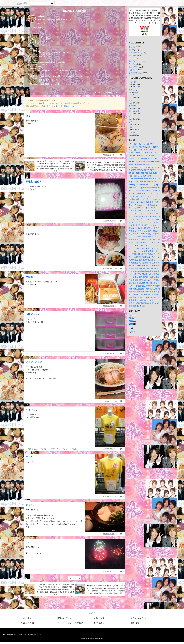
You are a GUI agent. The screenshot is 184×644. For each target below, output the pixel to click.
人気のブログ (99, 618)
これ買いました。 (136, 73)
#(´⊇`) (74, 449)
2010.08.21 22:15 (110, 534)
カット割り (133, 82)
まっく (131, 116)
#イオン (44, 449)
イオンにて (31, 410)
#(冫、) (66, 449)
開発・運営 (135, 623)
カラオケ (132, 133)
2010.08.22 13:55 (110, 401)
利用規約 (80, 623)
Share (119, 93)
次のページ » (74, 578)
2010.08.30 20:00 (110, 268)
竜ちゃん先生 (134, 111)
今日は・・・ (33, 277)
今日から (132, 55)
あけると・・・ (135, 61)
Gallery (98, 93)
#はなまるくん (31, 449)
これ (28, 542)
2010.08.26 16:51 (110, 306)
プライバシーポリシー (66, 623)
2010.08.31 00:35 (110, 221)
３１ (28, 116)
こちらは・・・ (34, 457)
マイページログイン (138, 618)
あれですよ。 (134, 90)
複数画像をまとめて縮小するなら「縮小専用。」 (22, 634)
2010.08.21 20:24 (110, 572)
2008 (131, 324)
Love (109, 93)
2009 (131, 321)
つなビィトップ (27, 618)
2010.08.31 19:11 (110, 155)
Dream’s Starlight (74, 11)
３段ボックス (33, 314)
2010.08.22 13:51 (110, 449)
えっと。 (30, 505)
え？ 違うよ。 (135, 52)
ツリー (131, 58)
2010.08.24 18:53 (110, 354)
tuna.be (92, 613)
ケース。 (132, 64)
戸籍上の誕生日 (34, 182)
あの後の (132, 106)
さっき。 (132, 47)
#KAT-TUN (55, 449)
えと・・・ (31, 229)
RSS (132, 332)
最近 (131, 100)
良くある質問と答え (29, 623)
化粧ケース (133, 70)
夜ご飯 (131, 50)
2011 (131, 315)
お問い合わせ (99, 623)
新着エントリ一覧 (64, 618)
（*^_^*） (133, 95)
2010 (131, 318)
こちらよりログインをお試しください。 (61, 106)
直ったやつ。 (134, 67)
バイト (131, 127)
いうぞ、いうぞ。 (35, 362)
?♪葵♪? (41, 16)
